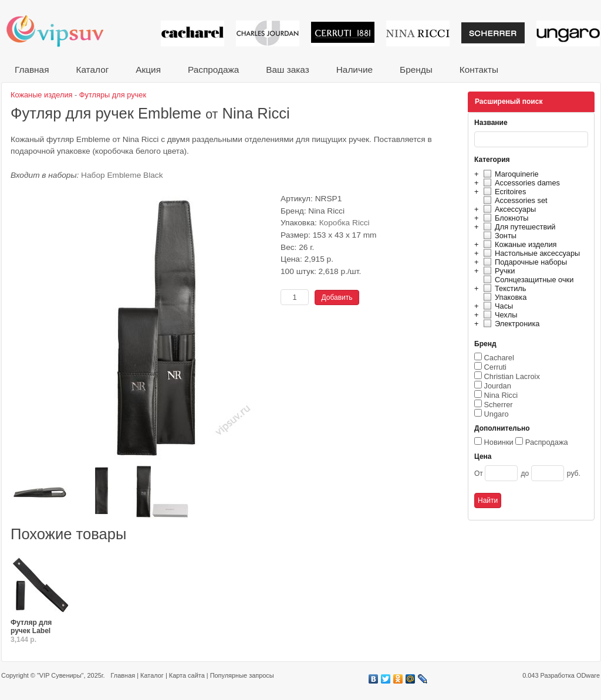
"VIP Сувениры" (60, 675)
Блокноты (504, 218)
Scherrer (499, 405)
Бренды (416, 70)
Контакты (479, 70)
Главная (32, 70)
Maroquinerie (509, 174)
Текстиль (503, 288)
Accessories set (514, 200)
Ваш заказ (287, 70)
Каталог (92, 70)
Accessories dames (520, 183)
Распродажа (213, 70)
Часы (497, 306)
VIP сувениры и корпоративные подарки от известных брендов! (63, 31)
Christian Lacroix (512, 376)
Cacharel (499, 358)
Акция (148, 70)
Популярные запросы (242, 675)
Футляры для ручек (113, 95)
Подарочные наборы (524, 262)
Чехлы (499, 315)
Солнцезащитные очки (527, 280)
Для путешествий (518, 227)
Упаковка (503, 297)
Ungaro (497, 414)
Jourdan (498, 386)
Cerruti (495, 367)
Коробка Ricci (345, 223)
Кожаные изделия (518, 244)
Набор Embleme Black (122, 175)
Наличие (354, 70)
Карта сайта (187, 675)
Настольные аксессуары (530, 253)
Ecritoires (503, 192)
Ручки (497, 271)
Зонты (498, 236)
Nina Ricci (501, 395)
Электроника (510, 324)
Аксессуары (508, 209)
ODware (588, 675)
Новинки (499, 442)
